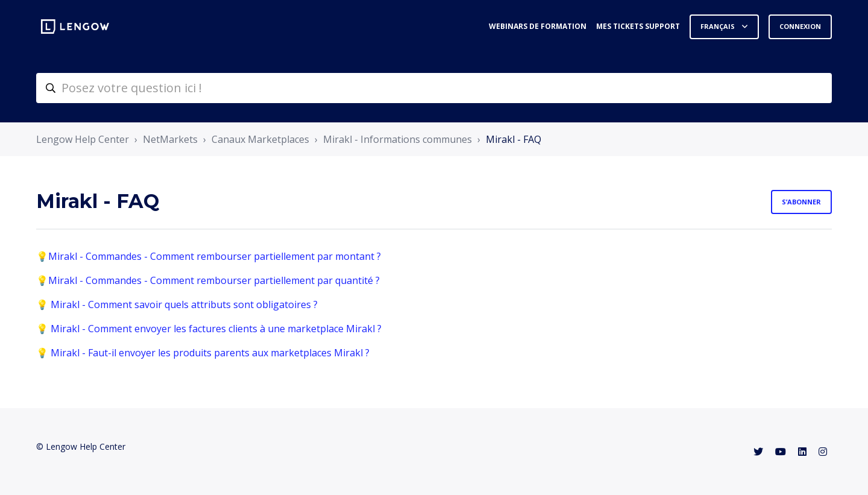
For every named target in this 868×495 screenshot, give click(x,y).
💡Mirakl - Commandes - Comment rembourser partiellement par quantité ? (208, 280)
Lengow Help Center (83, 139)
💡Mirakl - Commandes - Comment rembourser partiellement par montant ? (209, 256)
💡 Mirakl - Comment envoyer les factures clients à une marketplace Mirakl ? (209, 329)
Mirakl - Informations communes (398, 139)
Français (719, 26)
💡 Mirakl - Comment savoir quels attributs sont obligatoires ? (177, 304)
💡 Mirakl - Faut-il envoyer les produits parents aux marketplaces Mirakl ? (203, 353)
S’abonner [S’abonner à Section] (801, 202)
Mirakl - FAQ (514, 139)
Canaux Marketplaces (260, 139)
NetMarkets (170, 139)
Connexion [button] (800, 26)
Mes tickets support (638, 26)
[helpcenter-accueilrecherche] (434, 88)
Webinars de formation (538, 26)
